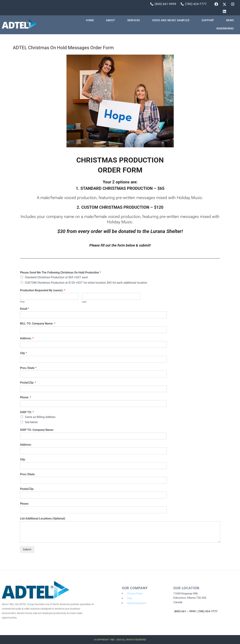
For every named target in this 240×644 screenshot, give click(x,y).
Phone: (26, 398)
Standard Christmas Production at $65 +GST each (56, 278)
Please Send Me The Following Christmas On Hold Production (60, 273)
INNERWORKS (225, 29)
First (22, 302)
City (23, 353)
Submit (27, 550)
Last (84, 302)
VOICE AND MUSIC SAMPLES (171, 21)
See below (31, 423)
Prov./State (28, 368)
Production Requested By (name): (43, 291)
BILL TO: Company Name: (38, 324)
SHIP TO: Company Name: (37, 430)
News (230, 21)
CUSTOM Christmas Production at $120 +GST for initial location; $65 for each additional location (86, 283)
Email (25, 309)
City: (23, 460)
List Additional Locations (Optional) (43, 519)
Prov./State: (28, 475)
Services (134, 21)
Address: (27, 339)
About (111, 21)
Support (208, 21)
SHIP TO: (27, 413)
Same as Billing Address (40, 417)
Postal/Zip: (28, 383)
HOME (90, 21)
